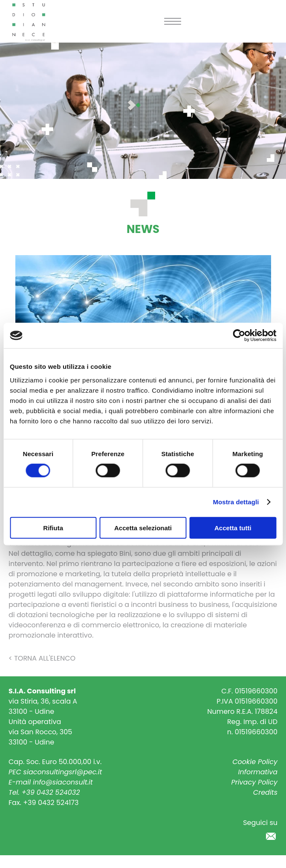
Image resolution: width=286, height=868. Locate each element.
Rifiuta (53, 527)
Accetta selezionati (143, 527)
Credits (265, 792)
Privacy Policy (254, 782)
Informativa (258, 772)
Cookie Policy (255, 762)
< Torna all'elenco (42, 658)
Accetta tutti (233, 527)
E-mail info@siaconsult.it (51, 782)
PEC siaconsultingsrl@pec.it (55, 772)
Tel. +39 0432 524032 (44, 792)
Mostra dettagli (236, 502)
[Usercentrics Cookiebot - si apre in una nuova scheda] (239, 336)
